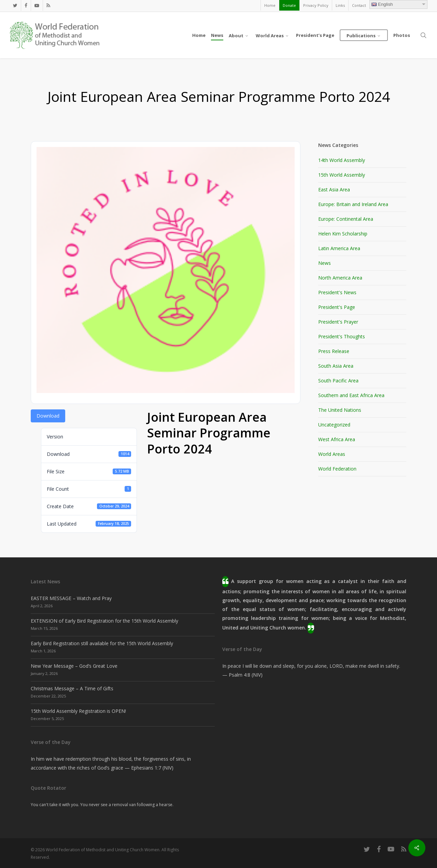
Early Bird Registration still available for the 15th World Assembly (102, 643)
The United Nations (340, 410)
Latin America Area (339, 248)
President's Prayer (338, 322)
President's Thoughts (342, 336)
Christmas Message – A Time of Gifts (72, 688)
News (325, 263)
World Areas (332, 454)
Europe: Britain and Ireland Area (353, 204)
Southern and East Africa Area (351, 395)
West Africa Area (337, 439)
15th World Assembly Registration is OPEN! (78, 711)
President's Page (337, 307)
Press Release (334, 351)
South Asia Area (336, 366)
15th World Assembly (342, 175)
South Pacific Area (338, 381)
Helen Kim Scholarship (343, 234)
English (382, 4)
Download (48, 416)
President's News (337, 292)
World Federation (337, 469)
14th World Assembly (342, 160)
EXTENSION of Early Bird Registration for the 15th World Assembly (104, 621)
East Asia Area (334, 189)
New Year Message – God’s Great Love (74, 666)
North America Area (340, 278)
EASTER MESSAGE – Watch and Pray (71, 598)
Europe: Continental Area (346, 219)
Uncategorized (334, 425)
